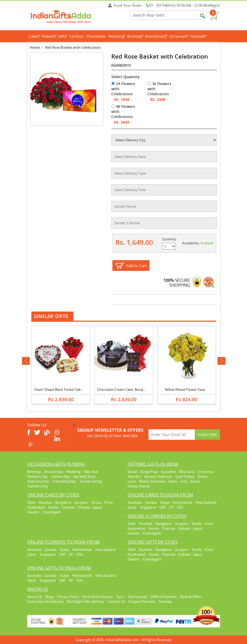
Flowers (49, 36)
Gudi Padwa (185, 476)
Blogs (50, 597)
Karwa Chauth (139, 486)
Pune (109, 502)
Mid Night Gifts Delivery (86, 601)
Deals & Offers (191, 597)
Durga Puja (149, 472)
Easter (195, 481)
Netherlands (183, 502)
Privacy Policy (68, 597)
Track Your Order (125, 5)
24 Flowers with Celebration (123, 89)
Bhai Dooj (187, 472)
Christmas (206, 472)
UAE (162, 507)
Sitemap (165, 601)
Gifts (63, 36)
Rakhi (173, 481)
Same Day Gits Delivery (45, 601)
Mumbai (45, 502)
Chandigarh (52, 512)
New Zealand (206, 502)
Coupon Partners (142, 601)
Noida (96, 502)
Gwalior (33, 512)
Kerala (53, 507)
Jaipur (98, 507)
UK (171, 507)
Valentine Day (38, 481)
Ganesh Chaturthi (158, 476)
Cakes (35, 36)
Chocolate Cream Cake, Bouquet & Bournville (133, 389)
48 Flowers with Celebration (123, 111)
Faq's (120, 597)
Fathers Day (61, 476)
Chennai (68, 507)
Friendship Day (64, 481)
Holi (184, 481)
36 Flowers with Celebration (159, 89)
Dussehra (168, 472)
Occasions (179, 36)
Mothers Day (38, 476)
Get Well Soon (84, 476)
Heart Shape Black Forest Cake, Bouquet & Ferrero (74, 389)
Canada (151, 502)
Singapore (148, 507)
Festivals (198, 36)
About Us (35, 597)
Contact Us (116, 601)
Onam (202, 476)
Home (35, 47)
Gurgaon (81, 502)
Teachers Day (38, 486)
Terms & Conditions (97, 597)
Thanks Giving (91, 481)
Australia (135, 502)
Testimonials (138, 597)
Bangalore (63, 502)
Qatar (132, 507)
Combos (76, 36)
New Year (91, 472)
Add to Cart (136, 266)
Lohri (132, 481)
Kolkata (84, 507)
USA (180, 507)
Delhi (31, 502)
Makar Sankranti (152, 481)
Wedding (117, 36)
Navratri (134, 476)
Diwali (132, 472)
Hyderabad (36, 507)
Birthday (135, 36)
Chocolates (96, 36)
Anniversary (156, 36)
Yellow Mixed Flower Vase (185, 389)
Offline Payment (164, 597)
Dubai (165, 502)
